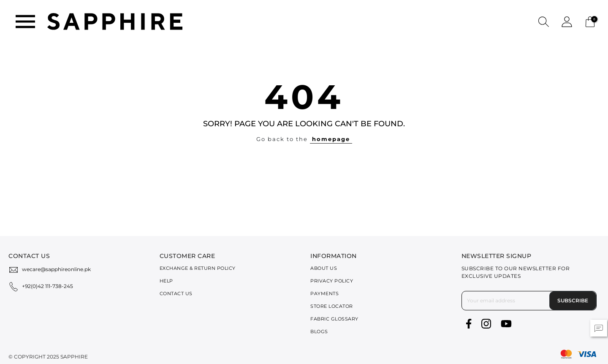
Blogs (319, 331)
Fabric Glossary (334, 319)
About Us (324, 268)
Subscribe (573, 300)
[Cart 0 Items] (590, 21)
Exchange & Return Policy (198, 268)
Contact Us (176, 293)
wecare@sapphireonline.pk (56, 269)
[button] (544, 21)
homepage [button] (331, 139)
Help (166, 281)
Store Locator (332, 306)
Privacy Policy (332, 281)
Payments (324, 293)
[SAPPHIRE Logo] (115, 21)
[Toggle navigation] (25, 22)
